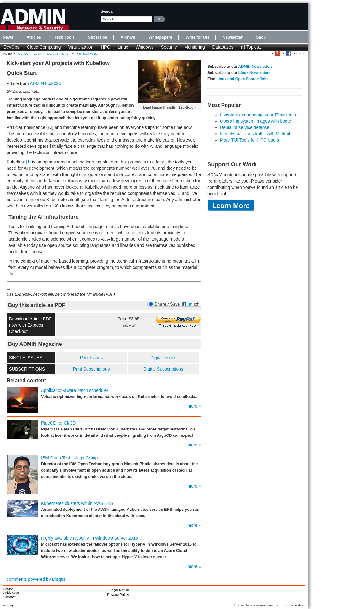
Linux (123, 47)
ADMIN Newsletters (255, 67)
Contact (10, 597)
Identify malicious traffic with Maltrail (255, 134)
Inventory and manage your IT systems (258, 115)
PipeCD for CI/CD (58, 423)
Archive (128, 37)
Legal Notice (119, 590)
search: (107, 11)
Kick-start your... (88, 53)
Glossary (8, 605)
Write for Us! (197, 37)
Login (300, 53)
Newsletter (233, 37)
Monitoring (194, 47)
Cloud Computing (44, 47)
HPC (105, 47)
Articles (34, 37)
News (8, 37)
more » (194, 406)
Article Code (11, 593)
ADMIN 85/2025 (45, 83)
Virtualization (81, 47)
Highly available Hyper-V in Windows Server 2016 (90, 538)
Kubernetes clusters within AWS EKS (77, 503)
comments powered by (36, 579)
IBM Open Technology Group (69, 458)
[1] (28, 162)
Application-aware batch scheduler (75, 390)
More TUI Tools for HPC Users (250, 140)
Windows (145, 47)
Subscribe (98, 37)
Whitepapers (160, 37)
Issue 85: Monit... (59, 53)
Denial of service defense (245, 127)
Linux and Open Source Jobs (243, 79)
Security (169, 47)
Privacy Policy (118, 595)
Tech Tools (64, 37)
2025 (38, 53)
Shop (261, 37)
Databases (223, 47)
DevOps (11, 47)
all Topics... (252, 47)
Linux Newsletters (255, 73)
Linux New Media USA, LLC (263, 605)
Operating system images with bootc (255, 121)
